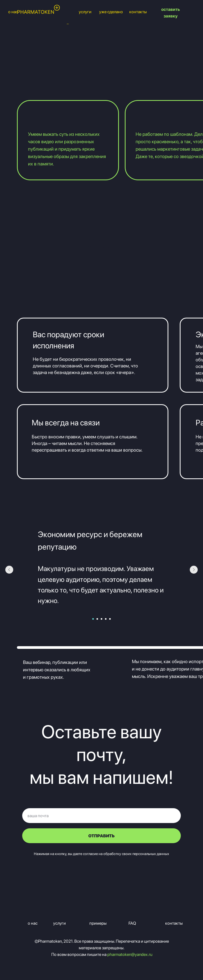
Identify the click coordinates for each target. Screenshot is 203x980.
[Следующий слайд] (194, 570)
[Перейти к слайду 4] (106, 619)
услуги (85, 12)
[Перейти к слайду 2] (97, 619)
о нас (33, 923)
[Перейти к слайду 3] (101, 619)
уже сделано (111, 12)
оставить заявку (170, 13)
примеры (98, 923)
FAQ (132, 923)
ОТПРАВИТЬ (101, 836)
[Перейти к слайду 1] (93, 619)
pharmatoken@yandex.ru (130, 954)
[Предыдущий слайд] (9, 570)
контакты (138, 12)
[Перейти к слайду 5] (110, 619)
